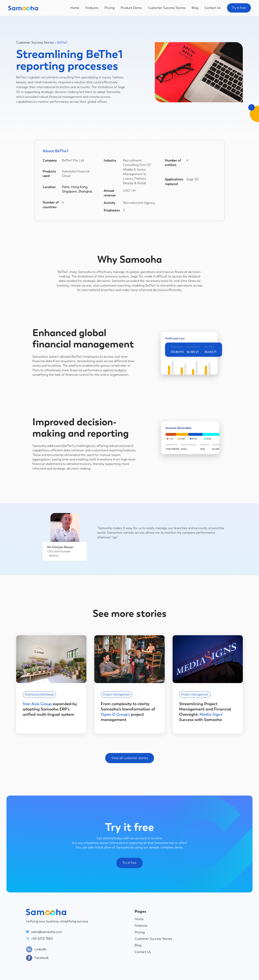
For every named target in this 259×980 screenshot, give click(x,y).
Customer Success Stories (167, 8)
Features (92, 8)
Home (75, 8)
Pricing (109, 8)
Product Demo (131, 8)
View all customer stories (130, 758)
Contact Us (213, 8)
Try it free (239, 8)
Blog (195, 8)
